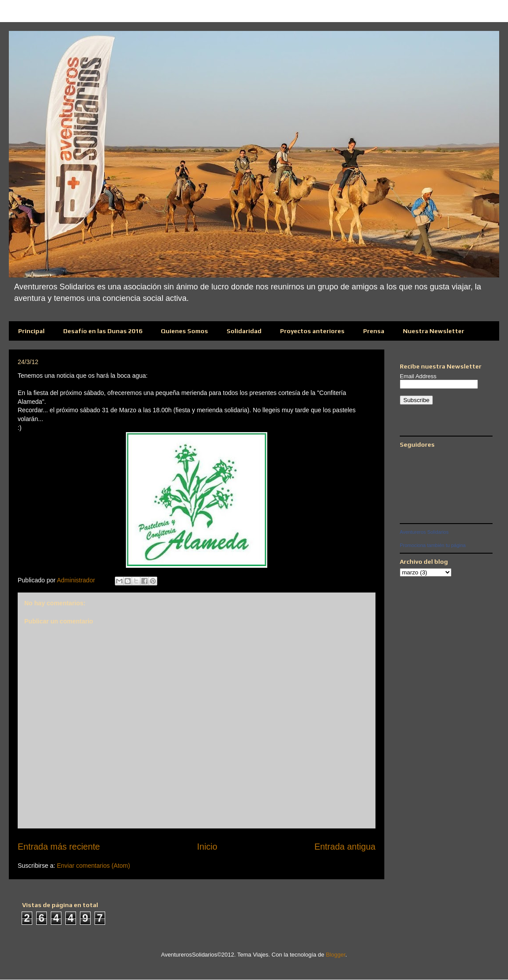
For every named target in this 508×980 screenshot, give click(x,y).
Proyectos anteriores (312, 331)
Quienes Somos (184, 331)
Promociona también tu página (433, 545)
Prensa (374, 331)
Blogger (336, 955)
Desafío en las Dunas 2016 (103, 331)
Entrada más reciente (59, 847)
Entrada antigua (345, 847)
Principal (31, 331)
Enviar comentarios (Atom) (94, 866)
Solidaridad (244, 331)
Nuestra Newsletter (434, 331)
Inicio (207, 847)
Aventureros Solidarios (424, 532)
